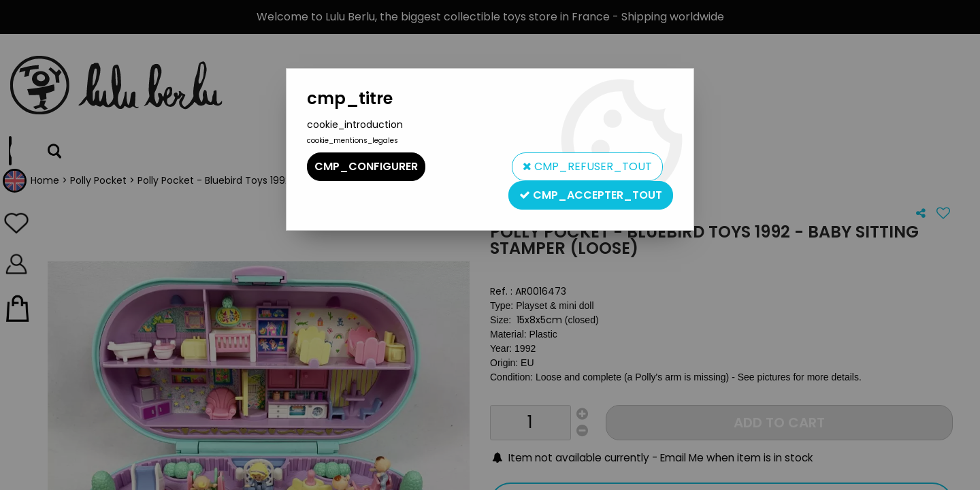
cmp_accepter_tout (591, 195)
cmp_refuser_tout (587, 166)
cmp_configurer (366, 166)
